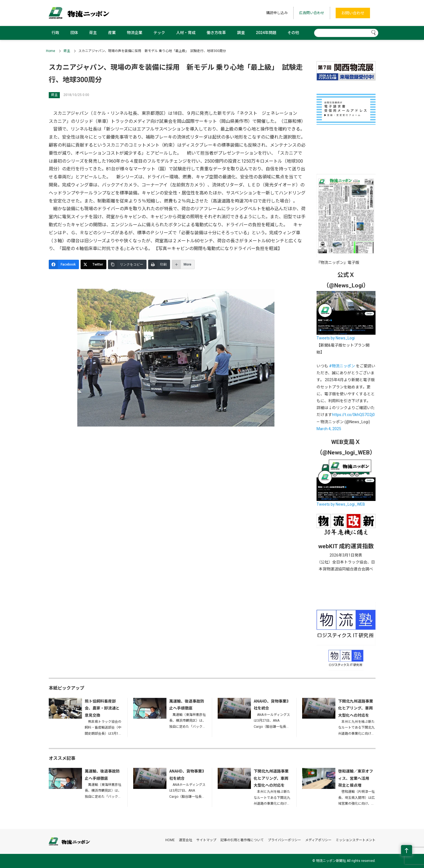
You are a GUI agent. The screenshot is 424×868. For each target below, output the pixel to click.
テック (159, 33)
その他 (293, 33)
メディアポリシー (318, 840)
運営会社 (186, 840)
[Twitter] (93, 264)
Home (51, 51)
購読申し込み (277, 13)
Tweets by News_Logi (336, 338)
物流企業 (135, 33)
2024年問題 (266, 33)
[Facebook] (64, 264)
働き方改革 (216, 33)
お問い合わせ (353, 13)
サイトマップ (206, 840)
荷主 (93, 33)
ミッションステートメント (356, 840)
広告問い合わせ (312, 13)
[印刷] (159, 264)
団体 (74, 33)
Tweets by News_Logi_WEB (341, 504)
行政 (55, 33)
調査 (241, 33)
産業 (112, 33)
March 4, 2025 (329, 429)
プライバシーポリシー (284, 840)
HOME (170, 840)
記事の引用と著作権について (242, 840)
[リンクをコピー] (127, 264)
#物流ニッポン (342, 366)
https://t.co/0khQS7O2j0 (353, 415)
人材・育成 (186, 33)
